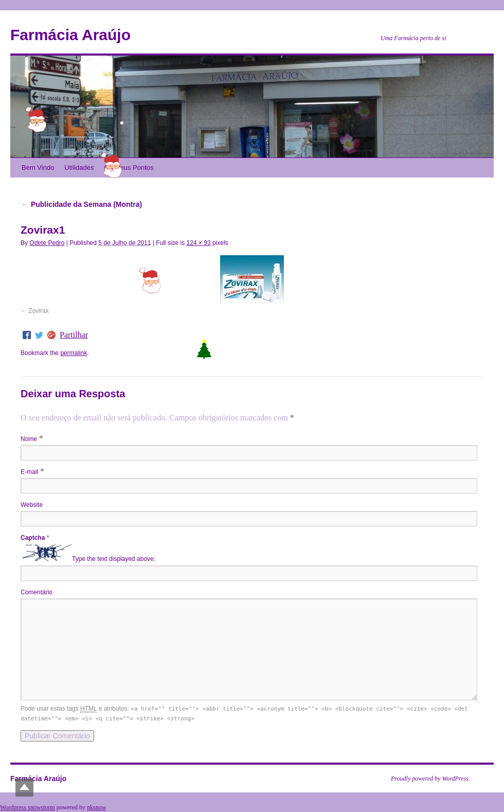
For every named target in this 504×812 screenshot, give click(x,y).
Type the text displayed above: (114, 559)
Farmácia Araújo (70, 35)
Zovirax (38, 311)
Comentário (37, 592)
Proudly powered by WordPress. (430, 779)
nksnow (96, 807)
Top (24, 788)
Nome (29, 439)
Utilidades (79, 167)
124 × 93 (199, 243)
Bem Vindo (38, 167)
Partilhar (74, 335)
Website (32, 505)
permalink (74, 353)
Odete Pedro (47, 243)
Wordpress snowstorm (28, 807)
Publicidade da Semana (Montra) (81, 204)
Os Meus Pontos (129, 167)
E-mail (29, 472)
